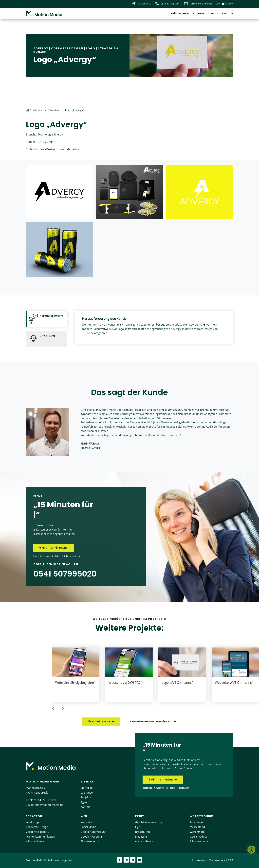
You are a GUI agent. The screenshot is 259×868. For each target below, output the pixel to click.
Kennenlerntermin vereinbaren (150, 722)
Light (219, 4)
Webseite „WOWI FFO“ (125, 683)
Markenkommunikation (40, 837)
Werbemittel (198, 832)
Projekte (198, 14)
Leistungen (178, 14)
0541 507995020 (46, 800)
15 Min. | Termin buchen (54, 548)
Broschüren (142, 832)
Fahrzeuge (196, 822)
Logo (91, 48)
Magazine (141, 837)
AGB (230, 860)
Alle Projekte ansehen (101, 722)
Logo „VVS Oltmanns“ (177, 683)
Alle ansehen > (35, 841)
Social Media (88, 827)
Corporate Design (67, 48)
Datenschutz (217, 860)
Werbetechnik (202, 816)
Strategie (34, 816)
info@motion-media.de (49, 805)
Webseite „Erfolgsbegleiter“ (75, 683)
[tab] (47, 319)
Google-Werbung (91, 837)
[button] (53, 709)
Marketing (73, 149)
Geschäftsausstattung (149, 822)
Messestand (197, 827)
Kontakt (228, 14)
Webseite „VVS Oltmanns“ (234, 683)
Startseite (87, 788)
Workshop (32, 822)
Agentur (213, 14)
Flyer (138, 827)
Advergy (41, 48)
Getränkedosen (199, 837)
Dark (231, 4)
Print (140, 816)
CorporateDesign (44, 149)
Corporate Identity (37, 832)
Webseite (86, 822)
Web (84, 816)
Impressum (199, 860)
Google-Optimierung (93, 832)
